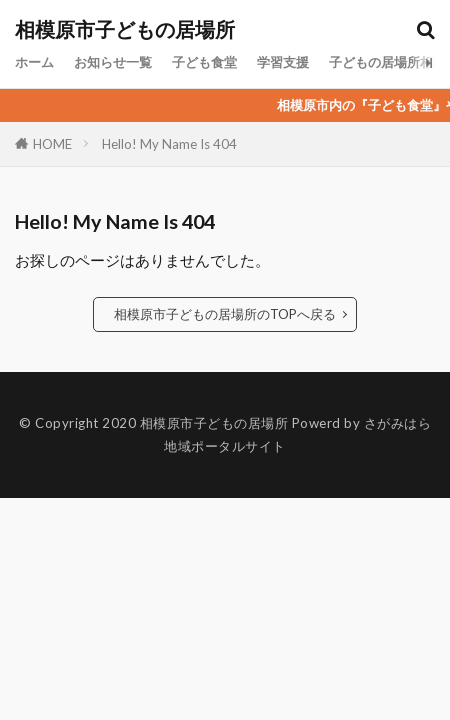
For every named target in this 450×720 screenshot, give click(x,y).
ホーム (34, 62)
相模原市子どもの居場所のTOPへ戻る (225, 314)
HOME (52, 143)
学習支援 (283, 62)
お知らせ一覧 (113, 62)
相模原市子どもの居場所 (125, 30)
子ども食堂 (204, 62)
